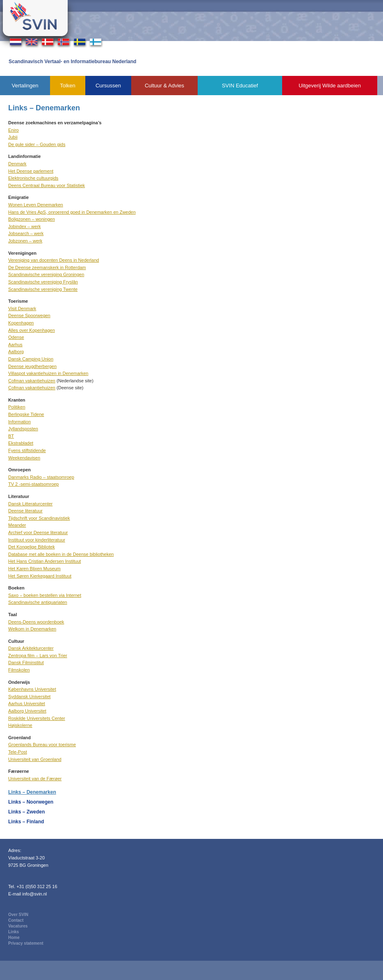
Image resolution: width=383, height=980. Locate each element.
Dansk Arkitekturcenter (31, 648)
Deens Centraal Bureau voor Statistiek (47, 185)
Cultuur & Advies (164, 86)
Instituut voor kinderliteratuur (37, 540)
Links (14, 932)
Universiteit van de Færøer (35, 779)
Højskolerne (20, 725)
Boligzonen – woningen (32, 219)
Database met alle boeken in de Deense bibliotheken (61, 554)
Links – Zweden (26, 812)
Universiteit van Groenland (35, 759)
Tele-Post (18, 752)
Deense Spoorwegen (29, 315)
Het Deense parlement (31, 171)
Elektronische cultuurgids (33, 178)
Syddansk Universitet (29, 697)
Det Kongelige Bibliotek (32, 547)
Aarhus (15, 345)
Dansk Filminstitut (26, 662)
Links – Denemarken (32, 792)
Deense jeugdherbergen (32, 366)
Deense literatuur (25, 511)
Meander (17, 525)
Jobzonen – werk (25, 241)
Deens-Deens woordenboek (36, 622)
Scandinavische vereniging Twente (43, 289)
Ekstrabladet (21, 443)
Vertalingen (25, 86)
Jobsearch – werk (26, 233)
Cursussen (108, 86)
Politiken (17, 407)
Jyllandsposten (23, 429)
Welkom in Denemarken (32, 629)
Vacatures (18, 926)
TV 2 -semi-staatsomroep (33, 484)
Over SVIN (18, 915)
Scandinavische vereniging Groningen (46, 274)
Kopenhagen (21, 323)
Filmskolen (19, 670)
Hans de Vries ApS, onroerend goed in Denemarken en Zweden (72, 212)
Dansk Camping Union (31, 359)
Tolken (68, 86)
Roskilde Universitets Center (37, 718)
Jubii (13, 137)
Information (19, 422)
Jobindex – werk (25, 226)
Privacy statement (26, 943)
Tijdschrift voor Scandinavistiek (39, 518)
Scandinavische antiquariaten (38, 602)
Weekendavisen (24, 458)
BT (11, 436)
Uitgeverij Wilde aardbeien (330, 86)
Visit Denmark (22, 308)
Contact (16, 920)
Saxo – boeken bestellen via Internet (45, 595)
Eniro (14, 130)
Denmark (17, 164)
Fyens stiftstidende (27, 450)
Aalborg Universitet (27, 711)
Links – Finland (26, 822)
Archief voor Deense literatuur (38, 532)
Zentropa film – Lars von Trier (38, 656)
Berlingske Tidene (26, 414)
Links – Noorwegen (31, 802)
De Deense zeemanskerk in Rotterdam (47, 267)
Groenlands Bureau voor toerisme (42, 745)
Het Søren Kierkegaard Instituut (40, 576)
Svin (35, 18)
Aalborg (16, 352)
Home (14, 938)
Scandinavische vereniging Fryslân (43, 282)
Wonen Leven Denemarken (36, 205)
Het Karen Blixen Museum (34, 569)
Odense (16, 337)
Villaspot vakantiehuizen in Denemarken (48, 373)
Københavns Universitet (32, 689)
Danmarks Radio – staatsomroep (41, 477)
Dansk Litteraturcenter (30, 504)
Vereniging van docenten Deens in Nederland (54, 260)
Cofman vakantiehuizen (32, 381)
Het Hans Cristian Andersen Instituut (44, 561)
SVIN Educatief (240, 86)
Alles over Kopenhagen (32, 330)
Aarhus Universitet (27, 704)
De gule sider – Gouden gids (37, 144)
